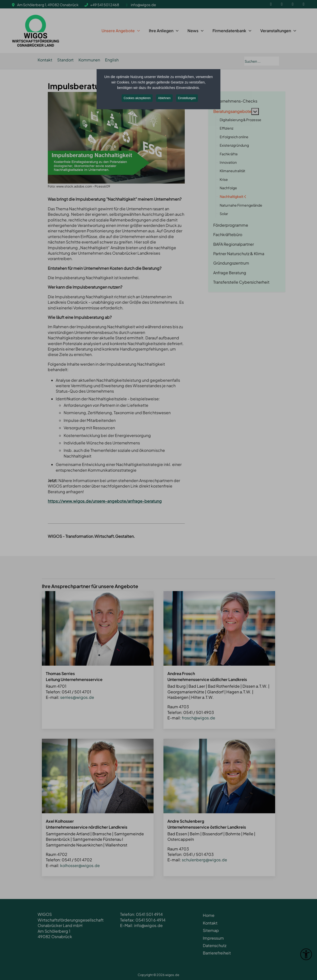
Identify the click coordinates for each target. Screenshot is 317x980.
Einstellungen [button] (187, 98)
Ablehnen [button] (164, 98)
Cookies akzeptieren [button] (137, 98)
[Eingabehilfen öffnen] (306, 954)
